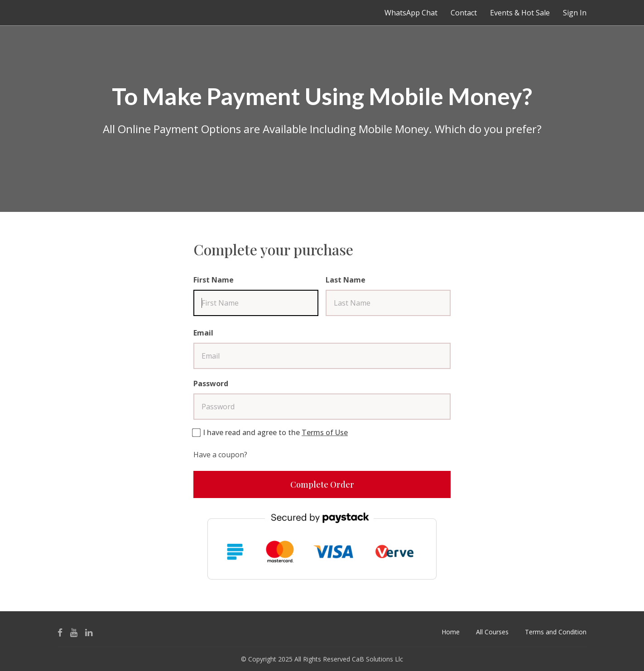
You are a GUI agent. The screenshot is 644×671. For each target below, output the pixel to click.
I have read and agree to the (275, 432)
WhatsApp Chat (411, 13)
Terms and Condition (556, 632)
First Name (214, 280)
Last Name (346, 280)
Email (203, 333)
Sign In (575, 13)
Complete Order (322, 484)
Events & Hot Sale (520, 13)
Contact (464, 13)
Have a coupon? (220, 455)
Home (451, 632)
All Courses (492, 632)
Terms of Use (325, 432)
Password (211, 383)
